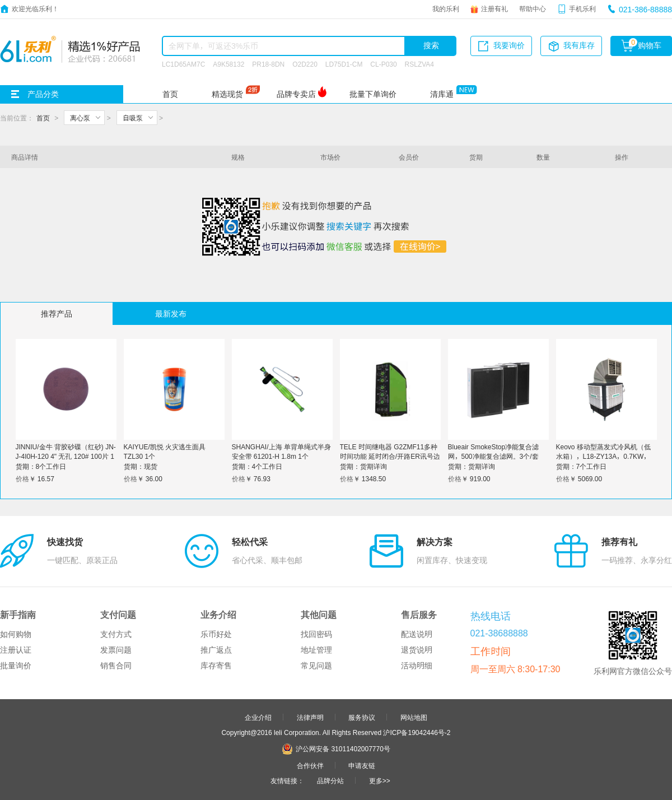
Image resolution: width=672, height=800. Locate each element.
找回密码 (316, 634)
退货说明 (417, 650)
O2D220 (305, 64)
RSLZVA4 (419, 64)
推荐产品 (57, 314)
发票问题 (116, 650)
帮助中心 (533, 8)
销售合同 (116, 666)
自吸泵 (133, 118)
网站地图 (414, 717)
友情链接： (287, 780)
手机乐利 (582, 8)
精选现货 (227, 94)
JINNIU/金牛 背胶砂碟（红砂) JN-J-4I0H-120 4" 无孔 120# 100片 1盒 (66, 456)
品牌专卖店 (296, 94)
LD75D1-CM (344, 64)
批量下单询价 (373, 94)
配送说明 (417, 634)
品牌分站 (330, 780)
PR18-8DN (268, 64)
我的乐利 (446, 8)
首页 (170, 94)
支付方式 (116, 634)
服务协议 (362, 717)
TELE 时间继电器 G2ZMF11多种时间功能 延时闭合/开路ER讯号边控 (390, 456)
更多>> (380, 780)
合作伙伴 (310, 765)
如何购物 (16, 634)
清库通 (442, 94)
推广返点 (216, 650)
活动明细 (417, 666)
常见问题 (316, 666)
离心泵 (80, 118)
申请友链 (362, 765)
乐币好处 (216, 634)
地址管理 (316, 650)
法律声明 (310, 717)
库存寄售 (216, 666)
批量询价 (16, 666)
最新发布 (171, 314)
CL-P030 (383, 64)
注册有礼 (494, 8)
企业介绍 (258, 717)
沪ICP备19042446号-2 (417, 732)
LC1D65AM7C (183, 64)
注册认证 (16, 650)
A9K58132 (228, 64)
